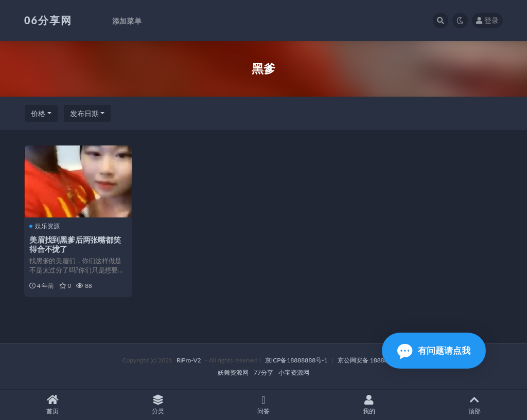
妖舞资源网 (233, 372)
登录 (487, 20)
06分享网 (48, 20)
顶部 (474, 405)
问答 (264, 405)
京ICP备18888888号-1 (296, 360)
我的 (369, 405)
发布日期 (84, 113)
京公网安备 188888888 (370, 360)
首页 (53, 405)
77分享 (263, 372)
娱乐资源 (45, 226)
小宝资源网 (294, 372)
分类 (158, 405)
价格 (38, 113)
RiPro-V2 (189, 360)
